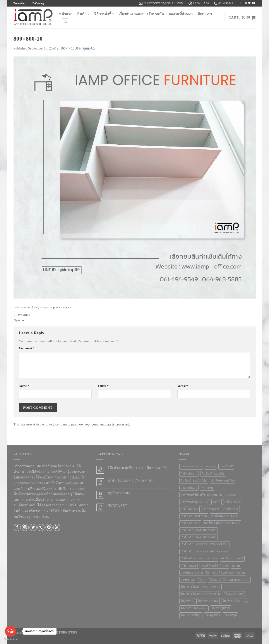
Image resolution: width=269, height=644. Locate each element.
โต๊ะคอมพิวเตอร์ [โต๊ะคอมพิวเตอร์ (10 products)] (234, 594)
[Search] (65, 22)
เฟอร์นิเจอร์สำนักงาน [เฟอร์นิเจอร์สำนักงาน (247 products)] (215, 566)
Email (103, 386)
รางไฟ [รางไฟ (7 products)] (217, 502)
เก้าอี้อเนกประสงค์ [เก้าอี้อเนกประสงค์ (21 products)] (232, 559)
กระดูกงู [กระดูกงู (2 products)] (211, 466)
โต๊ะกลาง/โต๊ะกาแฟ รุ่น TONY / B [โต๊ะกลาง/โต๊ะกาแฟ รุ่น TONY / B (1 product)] (229, 580)
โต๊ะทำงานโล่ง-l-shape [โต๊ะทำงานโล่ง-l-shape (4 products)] (236, 601)
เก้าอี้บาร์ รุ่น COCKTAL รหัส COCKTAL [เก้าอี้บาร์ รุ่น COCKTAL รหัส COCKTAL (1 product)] (205, 544)
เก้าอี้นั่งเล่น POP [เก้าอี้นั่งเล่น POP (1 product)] (190, 523)
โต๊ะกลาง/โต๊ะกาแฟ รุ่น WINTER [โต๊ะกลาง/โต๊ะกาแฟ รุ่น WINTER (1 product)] (200, 594)
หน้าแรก (66, 14)
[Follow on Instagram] (245, 3)
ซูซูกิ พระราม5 (119, 493)
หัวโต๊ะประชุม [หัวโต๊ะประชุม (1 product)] (233, 502)
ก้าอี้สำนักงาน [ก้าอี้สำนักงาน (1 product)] (189, 474)
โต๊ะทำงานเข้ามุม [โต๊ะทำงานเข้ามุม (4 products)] (208, 601)
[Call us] (41, 527)
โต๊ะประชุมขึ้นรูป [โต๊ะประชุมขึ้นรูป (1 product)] (191, 615)
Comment (27, 348)
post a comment (62, 307)
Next (19, 320)
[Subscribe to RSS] (57, 527)
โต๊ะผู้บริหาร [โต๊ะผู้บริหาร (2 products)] (213, 615)
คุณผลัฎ (89, 48)
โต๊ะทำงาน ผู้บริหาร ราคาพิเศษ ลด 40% (137, 468)
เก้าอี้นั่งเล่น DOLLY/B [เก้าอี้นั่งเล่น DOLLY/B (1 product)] (194, 516)
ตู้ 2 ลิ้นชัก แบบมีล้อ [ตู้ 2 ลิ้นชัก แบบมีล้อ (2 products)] (213, 474)
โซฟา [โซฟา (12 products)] (202, 580)
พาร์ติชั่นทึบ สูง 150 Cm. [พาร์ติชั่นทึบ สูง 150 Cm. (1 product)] (195, 502)
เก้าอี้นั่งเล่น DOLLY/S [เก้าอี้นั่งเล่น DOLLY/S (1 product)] (224, 516)
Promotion (19, 3)
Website (183, 386)
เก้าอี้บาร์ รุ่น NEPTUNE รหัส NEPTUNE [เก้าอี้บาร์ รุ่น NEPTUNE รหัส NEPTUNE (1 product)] (204, 552)
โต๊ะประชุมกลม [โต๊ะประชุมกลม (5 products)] (221, 608)
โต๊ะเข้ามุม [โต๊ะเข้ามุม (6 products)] (230, 615)
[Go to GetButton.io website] (10, 640)
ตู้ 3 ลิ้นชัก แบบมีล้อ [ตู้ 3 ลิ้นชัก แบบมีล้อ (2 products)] (223, 481)
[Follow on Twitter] (249, 3)
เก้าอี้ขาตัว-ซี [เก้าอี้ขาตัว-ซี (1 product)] (231, 509)
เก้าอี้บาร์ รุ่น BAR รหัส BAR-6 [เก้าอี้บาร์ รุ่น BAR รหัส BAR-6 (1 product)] (199, 537)
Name (24, 386)
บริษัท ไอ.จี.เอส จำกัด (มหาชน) (131, 480)
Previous (22, 315)
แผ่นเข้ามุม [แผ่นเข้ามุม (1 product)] (187, 580)
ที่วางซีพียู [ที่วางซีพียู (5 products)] (207, 488)
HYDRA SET (117, 506)
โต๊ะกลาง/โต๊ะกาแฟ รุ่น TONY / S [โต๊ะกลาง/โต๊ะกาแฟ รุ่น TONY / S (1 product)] (201, 587)
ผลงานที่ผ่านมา (181, 14)
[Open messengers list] (10, 631)
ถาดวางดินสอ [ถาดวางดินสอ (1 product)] (189, 488)
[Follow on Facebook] (241, 3)
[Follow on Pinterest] (254, 3)
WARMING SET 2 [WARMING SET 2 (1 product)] (191, 466)
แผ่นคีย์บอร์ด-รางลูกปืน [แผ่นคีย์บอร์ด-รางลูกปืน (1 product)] (195, 573)
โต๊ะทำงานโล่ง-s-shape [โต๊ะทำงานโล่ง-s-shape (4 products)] (194, 608)
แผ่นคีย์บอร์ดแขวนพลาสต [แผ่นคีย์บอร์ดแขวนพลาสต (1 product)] (229, 573)
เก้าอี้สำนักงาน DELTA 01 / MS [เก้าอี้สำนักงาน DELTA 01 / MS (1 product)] (199, 559)
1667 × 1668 (69, 48)
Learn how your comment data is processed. (99, 424)
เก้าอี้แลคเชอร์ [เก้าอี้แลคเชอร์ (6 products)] (189, 566)
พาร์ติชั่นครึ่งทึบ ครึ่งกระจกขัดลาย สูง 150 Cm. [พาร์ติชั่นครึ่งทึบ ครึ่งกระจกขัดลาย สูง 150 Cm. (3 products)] (208, 495)
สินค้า (83, 14)
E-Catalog (38, 3)
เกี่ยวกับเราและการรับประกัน (141, 14)
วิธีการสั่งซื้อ (104, 14)
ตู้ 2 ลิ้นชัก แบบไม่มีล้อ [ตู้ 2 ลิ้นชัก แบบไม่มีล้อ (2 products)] (194, 481)
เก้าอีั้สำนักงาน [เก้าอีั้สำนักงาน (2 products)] (189, 509)
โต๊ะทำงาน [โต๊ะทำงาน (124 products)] (187, 601)
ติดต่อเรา (205, 14)
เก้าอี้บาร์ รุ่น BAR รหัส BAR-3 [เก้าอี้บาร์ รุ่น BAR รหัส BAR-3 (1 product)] (222, 523)
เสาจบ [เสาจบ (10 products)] (236, 566)
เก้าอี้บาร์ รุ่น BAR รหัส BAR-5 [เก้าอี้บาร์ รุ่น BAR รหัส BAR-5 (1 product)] (199, 530)
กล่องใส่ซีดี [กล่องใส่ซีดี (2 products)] (226, 466)
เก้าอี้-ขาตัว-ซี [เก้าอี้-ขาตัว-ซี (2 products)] (211, 509)
